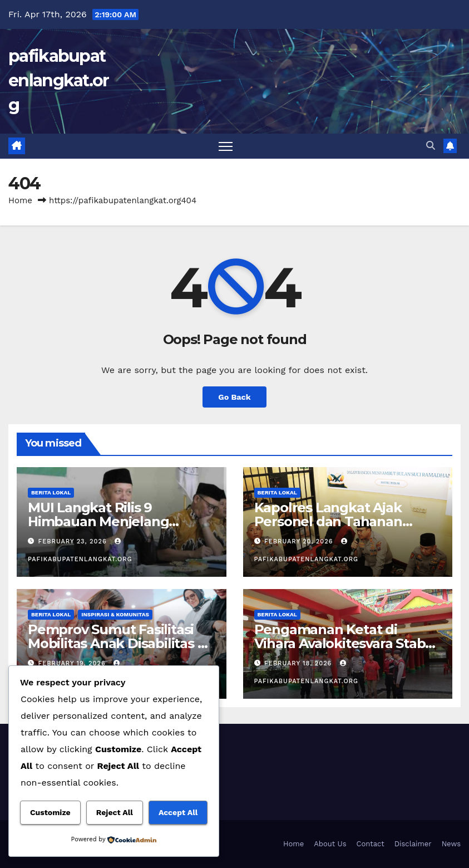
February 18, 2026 (299, 663)
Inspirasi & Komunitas (115, 614)
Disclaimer (413, 844)
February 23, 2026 (74, 541)
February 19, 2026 (73, 663)
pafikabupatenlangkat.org (59, 80)
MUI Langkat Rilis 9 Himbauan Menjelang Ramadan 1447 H (98, 521)
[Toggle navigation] (226, 146)
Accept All (178, 812)
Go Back (234, 397)
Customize (50, 812)
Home (20, 200)
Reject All (115, 812)
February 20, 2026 (300, 541)
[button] (431, 146)
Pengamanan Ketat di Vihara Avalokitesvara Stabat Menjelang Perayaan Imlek (346, 643)
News (451, 844)
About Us (330, 844)
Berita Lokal (51, 492)
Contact (371, 844)
